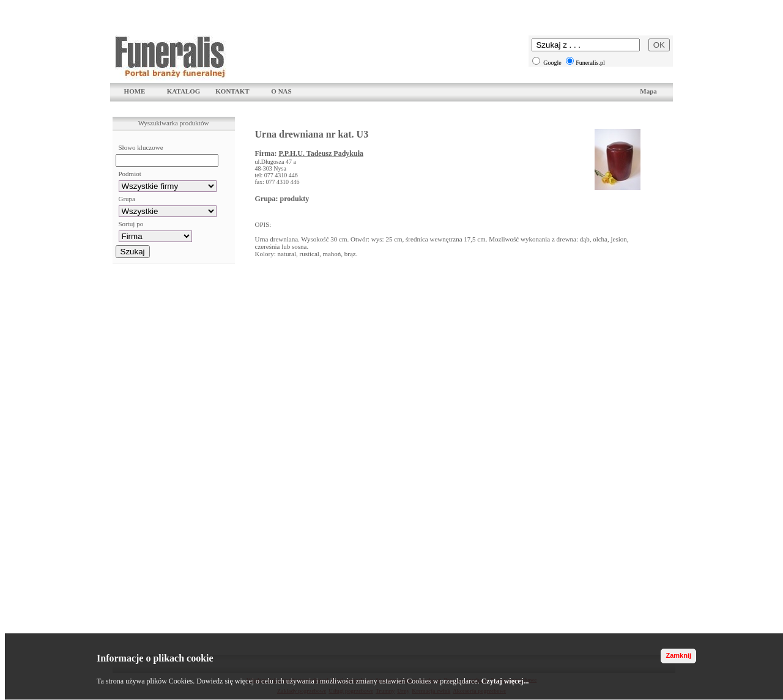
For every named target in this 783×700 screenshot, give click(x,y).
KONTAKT (232, 91)
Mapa (648, 91)
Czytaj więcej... (505, 681)
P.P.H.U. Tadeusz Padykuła (321, 153)
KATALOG (184, 91)
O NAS (281, 91)
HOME (135, 91)
